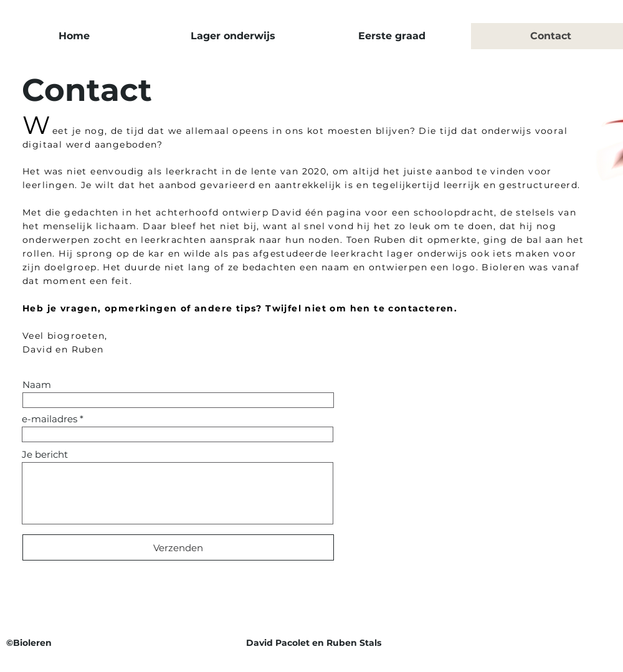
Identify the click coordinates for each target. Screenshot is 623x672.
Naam (37, 385)
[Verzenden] (178, 547)
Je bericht (45, 454)
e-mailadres (50, 419)
